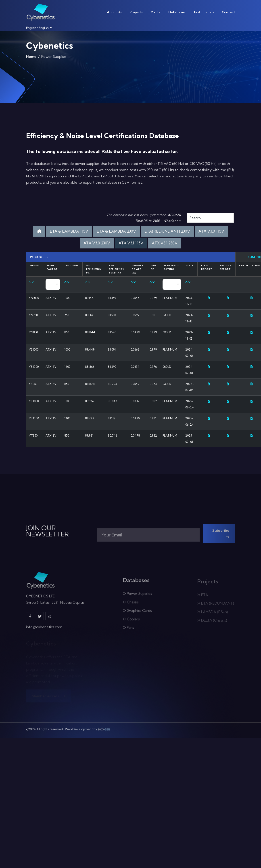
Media (156, 12)
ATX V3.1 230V (165, 243)
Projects (136, 12)
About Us (114, 12)
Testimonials (204, 12)
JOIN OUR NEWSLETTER (47, 531)
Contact (228, 12)
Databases (177, 12)
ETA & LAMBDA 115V (69, 231)
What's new (172, 221)
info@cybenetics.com (44, 629)
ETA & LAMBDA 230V (116, 231)
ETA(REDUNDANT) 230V (167, 231)
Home (31, 57)
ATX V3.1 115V (131, 243)
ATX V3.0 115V (211, 231)
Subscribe (221, 536)
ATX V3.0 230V (97, 243)
